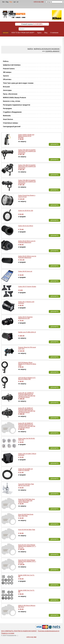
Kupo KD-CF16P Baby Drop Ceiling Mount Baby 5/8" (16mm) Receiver (27, 501)
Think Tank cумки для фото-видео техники (18, 83)
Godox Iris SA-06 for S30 (26, 211)
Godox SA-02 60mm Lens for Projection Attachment (27, 242)
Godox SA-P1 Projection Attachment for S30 (25, 318)
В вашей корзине (32, 24)
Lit (17, 2)
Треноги (6, 76)
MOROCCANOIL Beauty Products (14, 98)
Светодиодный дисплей (12, 127)
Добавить (55, 144)
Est (3, 2)
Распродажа (7, 108)
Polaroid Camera (9, 69)
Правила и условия (8, 633)
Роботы (6, 61)
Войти (30, 49)
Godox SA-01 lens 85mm (26, 226)
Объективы (7, 79)
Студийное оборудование (12, 112)
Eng (7, 2)
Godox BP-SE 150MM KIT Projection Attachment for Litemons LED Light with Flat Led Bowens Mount (27, 395)
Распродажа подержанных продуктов (17, 105)
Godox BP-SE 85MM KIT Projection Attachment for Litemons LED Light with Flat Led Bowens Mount (27, 425)
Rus (11, 2)
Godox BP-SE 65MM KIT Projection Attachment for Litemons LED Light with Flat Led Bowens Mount (27, 410)
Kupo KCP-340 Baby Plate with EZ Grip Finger (26, 485)
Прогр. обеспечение (10, 94)
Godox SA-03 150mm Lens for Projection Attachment (27, 257)
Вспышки (6, 87)
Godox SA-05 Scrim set (25, 271)
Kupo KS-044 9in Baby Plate (27, 530)
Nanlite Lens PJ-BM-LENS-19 (27, 332)
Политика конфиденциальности (48, 631)
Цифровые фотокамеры (12, 65)
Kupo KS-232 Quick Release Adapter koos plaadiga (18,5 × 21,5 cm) (27, 561)
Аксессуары (7, 90)
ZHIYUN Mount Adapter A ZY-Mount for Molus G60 (27, 378)
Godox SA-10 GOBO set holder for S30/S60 (25, 469)
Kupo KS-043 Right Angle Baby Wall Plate (26, 515)
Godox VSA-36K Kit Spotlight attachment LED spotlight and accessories (27, 182)
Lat (14, 2)
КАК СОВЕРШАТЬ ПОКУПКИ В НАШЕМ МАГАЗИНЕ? (19, 631)
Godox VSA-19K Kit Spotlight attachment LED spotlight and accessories (27, 151)
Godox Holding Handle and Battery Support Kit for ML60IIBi (26, 136)
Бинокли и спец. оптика (12, 101)
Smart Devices (8, 119)
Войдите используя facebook (47, 49)
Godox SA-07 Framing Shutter (27, 286)
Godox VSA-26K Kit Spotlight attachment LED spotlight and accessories (27, 166)
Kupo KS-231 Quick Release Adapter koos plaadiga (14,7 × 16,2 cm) (27, 546)
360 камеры (7, 72)
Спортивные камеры (11, 123)
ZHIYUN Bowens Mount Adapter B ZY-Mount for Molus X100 (27, 364)
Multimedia (7, 116)
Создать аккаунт (52, 51)
